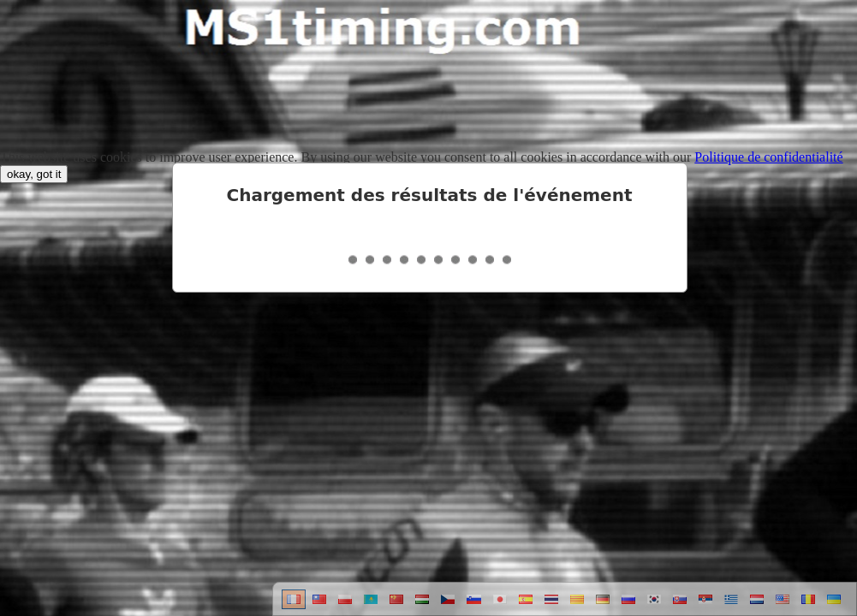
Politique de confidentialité (768, 157)
